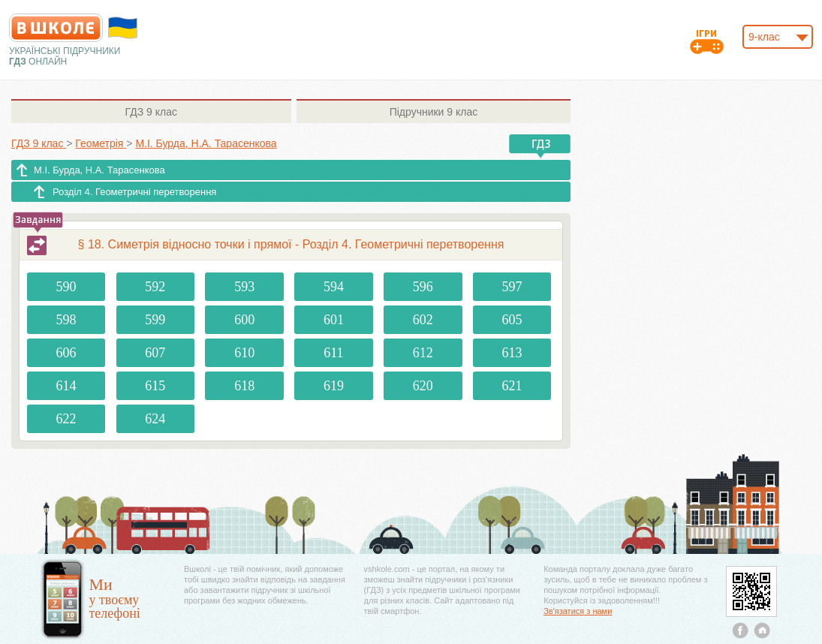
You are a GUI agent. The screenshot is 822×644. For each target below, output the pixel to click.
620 (423, 386)
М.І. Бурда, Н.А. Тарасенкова (99, 170)
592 (155, 287)
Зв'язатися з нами (578, 611)
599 (155, 320)
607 (155, 353)
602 (423, 320)
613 (512, 353)
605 (512, 320)
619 (334, 386)
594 (334, 287)
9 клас (151, 112)
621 (512, 386)
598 (66, 320)
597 (512, 287)
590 (66, 287)
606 (66, 353)
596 (423, 287)
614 (66, 386)
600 (244, 320)
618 (244, 386)
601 (334, 320)
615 (155, 386)
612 (423, 353)
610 (244, 353)
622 (66, 419)
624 (155, 419)
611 (333, 353)
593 (244, 287)
